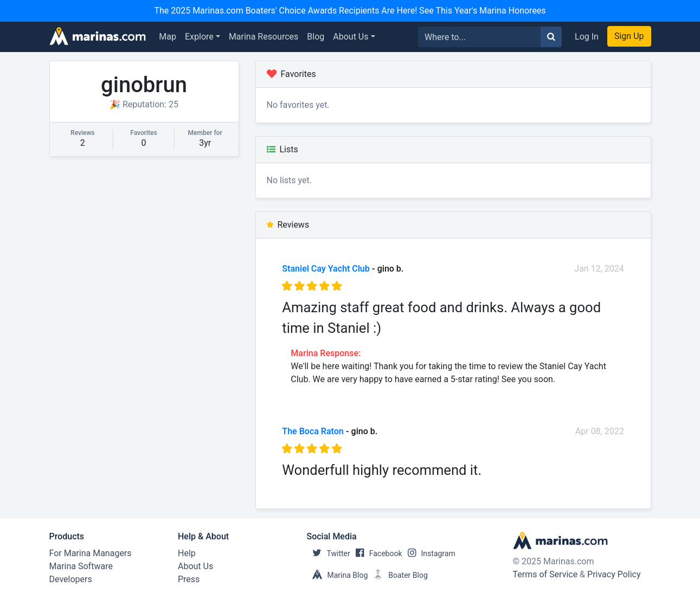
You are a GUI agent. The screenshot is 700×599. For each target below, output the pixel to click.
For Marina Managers (91, 553)
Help (187, 553)
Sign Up (629, 36)
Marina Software (81, 566)
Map (168, 37)
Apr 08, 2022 (600, 431)
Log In (587, 37)
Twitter (329, 553)
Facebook (376, 553)
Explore (199, 37)
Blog (316, 37)
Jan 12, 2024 (599, 269)
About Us (351, 37)
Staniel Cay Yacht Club (326, 269)
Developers (71, 579)
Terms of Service (545, 574)
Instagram (429, 553)
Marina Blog (338, 575)
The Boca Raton (313, 431)
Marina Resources (264, 37)
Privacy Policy (614, 574)
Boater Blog (398, 575)
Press (189, 579)
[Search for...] (480, 37)
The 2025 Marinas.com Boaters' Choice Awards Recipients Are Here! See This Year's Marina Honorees (350, 11)
